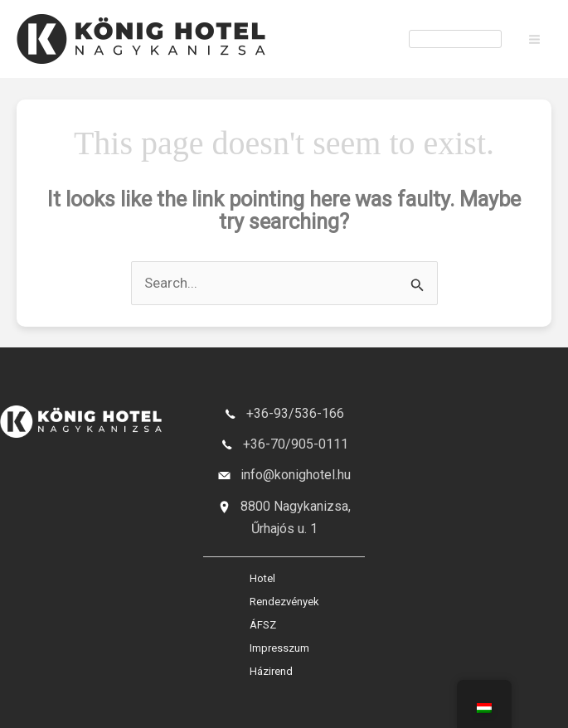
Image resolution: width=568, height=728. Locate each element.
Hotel (262, 578)
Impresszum (279, 648)
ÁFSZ (263, 625)
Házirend (271, 671)
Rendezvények (284, 602)
